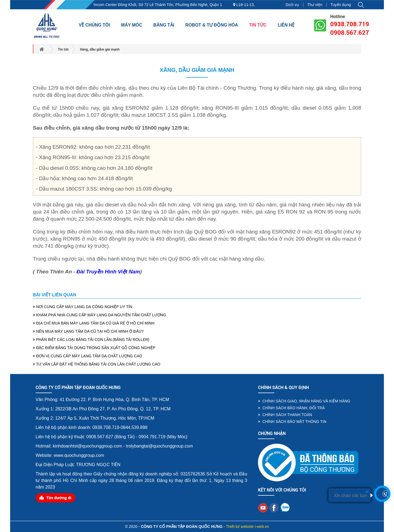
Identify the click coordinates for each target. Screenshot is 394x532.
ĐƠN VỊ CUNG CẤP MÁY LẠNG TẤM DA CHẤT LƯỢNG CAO (88, 356)
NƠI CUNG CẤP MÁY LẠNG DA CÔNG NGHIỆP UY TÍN (82, 307)
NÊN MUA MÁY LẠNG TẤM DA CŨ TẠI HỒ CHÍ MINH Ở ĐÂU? (88, 331)
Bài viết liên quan (54, 295)
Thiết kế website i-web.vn (248, 527)
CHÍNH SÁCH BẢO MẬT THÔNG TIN (292, 422)
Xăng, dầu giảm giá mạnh (197, 70)
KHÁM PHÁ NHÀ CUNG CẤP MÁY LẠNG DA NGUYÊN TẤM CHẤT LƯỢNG (99, 315)
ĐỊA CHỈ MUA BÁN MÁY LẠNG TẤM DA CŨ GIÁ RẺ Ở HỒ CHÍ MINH (94, 323)
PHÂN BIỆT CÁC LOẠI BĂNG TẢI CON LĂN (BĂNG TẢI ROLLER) (91, 340)
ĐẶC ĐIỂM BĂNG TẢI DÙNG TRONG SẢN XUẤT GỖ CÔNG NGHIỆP (94, 348)
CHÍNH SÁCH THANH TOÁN (285, 415)
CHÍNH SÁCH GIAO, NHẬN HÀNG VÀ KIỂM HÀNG (304, 401)
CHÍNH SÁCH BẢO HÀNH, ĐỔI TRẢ (291, 408)
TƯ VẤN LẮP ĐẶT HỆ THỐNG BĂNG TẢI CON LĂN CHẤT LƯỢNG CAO (97, 364)
